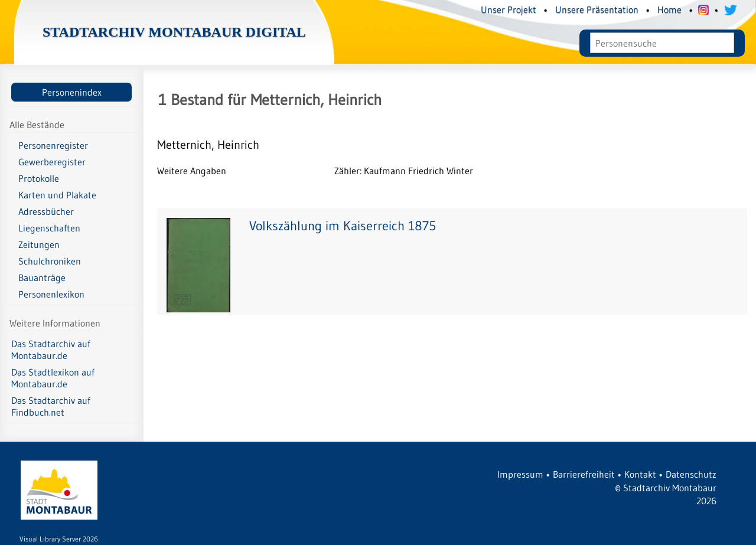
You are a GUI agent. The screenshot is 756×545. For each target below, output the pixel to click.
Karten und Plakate (57, 195)
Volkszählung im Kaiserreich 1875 (343, 226)
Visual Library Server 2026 (59, 539)
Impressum (520, 474)
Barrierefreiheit (584, 474)
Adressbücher (46, 211)
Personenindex (72, 92)
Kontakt (640, 474)
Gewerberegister (52, 162)
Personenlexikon (51, 294)
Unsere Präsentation (597, 9)
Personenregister (53, 145)
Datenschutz (691, 474)
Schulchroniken (50, 261)
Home (669, 9)
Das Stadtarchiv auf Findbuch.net (51, 406)
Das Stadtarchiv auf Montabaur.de (51, 350)
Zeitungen (39, 244)
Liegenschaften (49, 228)
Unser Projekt (509, 9)
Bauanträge (42, 278)
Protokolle (39, 178)
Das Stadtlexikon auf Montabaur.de (53, 378)
